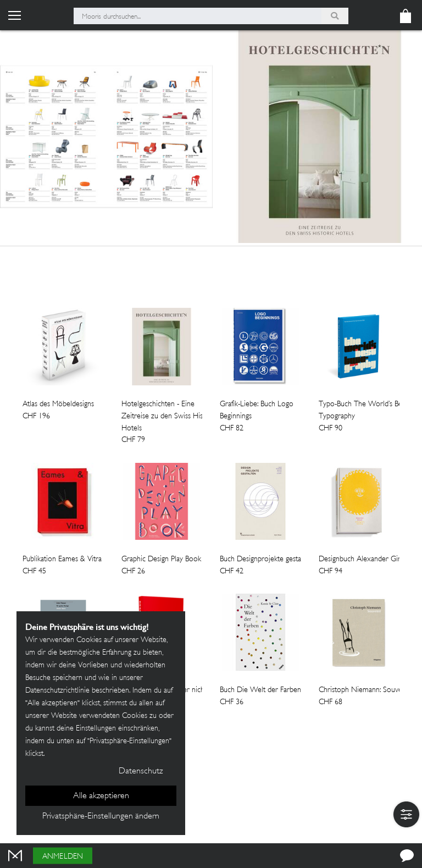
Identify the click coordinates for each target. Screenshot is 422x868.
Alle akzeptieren (101, 796)
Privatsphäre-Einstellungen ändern (101, 817)
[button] (406, 814)
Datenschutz (141, 772)
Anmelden (63, 857)
